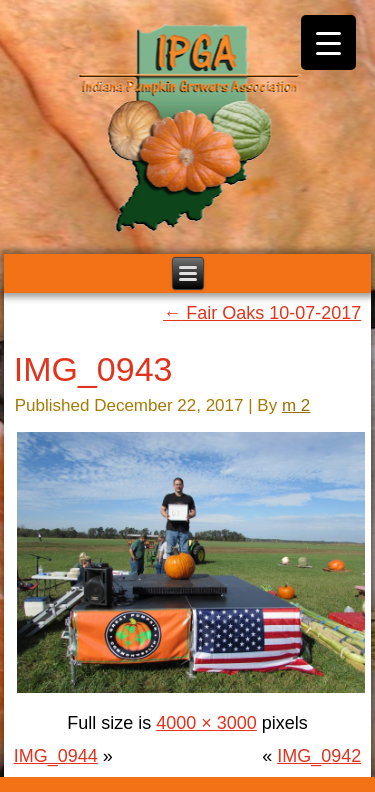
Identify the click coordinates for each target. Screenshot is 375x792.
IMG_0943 (93, 369)
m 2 (296, 405)
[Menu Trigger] (328, 42)
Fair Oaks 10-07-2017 (262, 313)
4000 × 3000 (206, 723)
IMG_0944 (56, 756)
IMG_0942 (319, 756)
